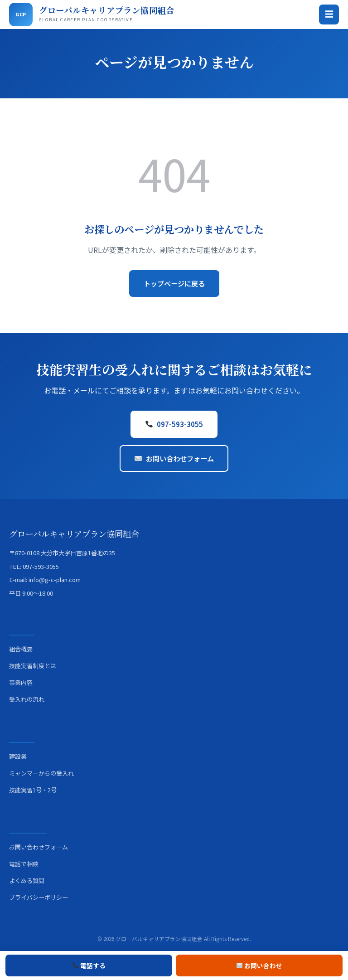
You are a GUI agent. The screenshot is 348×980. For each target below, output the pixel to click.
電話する (89, 965)
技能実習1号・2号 (33, 790)
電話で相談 (24, 864)
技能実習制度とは (33, 666)
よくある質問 (27, 881)
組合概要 (21, 649)
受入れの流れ (27, 699)
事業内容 (21, 682)
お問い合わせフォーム (174, 458)
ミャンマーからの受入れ (41, 773)
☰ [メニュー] (329, 14)
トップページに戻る (174, 283)
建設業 (18, 756)
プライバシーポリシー (39, 897)
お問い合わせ (260, 965)
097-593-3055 (174, 424)
